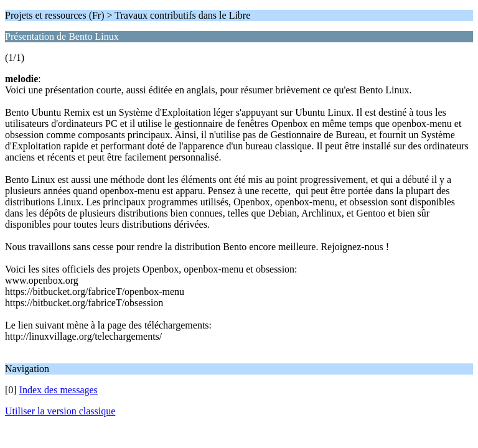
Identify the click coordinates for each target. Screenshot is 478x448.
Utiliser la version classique (60, 411)
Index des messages (59, 390)
